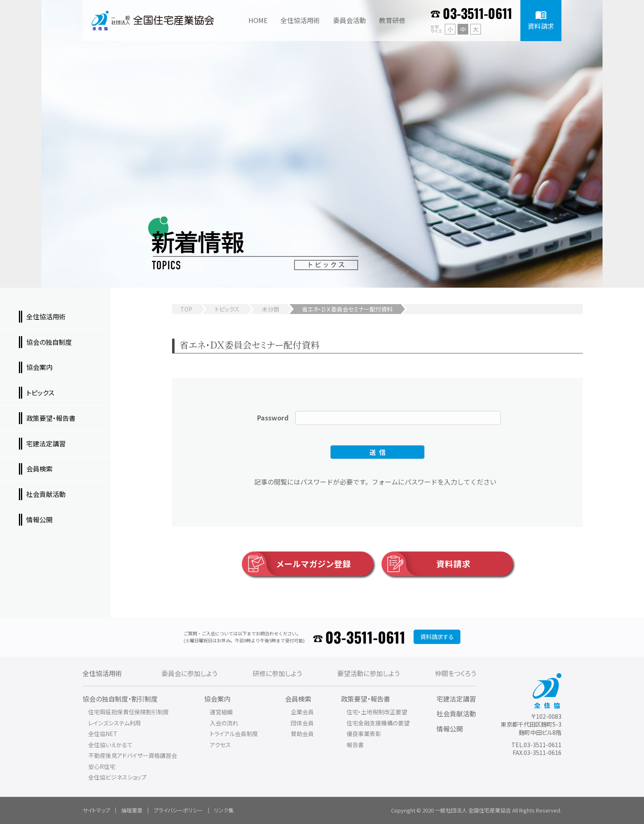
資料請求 (426, 564)
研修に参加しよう (277, 673)
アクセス (220, 745)
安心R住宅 (102, 766)
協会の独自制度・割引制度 (120, 699)
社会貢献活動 (456, 713)
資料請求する (437, 637)
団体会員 (302, 723)
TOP (186, 309)
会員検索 (298, 699)
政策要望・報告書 (366, 699)
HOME (258, 20)
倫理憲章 (132, 810)
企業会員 (302, 712)
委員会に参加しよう (189, 673)
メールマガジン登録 (297, 564)
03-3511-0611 (477, 13)
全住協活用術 (102, 673)
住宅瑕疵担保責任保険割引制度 (129, 712)
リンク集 (224, 810)
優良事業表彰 (364, 734)
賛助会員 (302, 734)
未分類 (271, 309)
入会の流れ (224, 723)
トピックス (227, 309)
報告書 (355, 745)
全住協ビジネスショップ (117, 777)
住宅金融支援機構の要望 (378, 723)
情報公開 (450, 729)
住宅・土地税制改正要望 (377, 712)
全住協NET (103, 734)
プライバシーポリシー (178, 810)
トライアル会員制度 (234, 734)
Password (273, 418)
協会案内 (217, 699)
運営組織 (221, 712)
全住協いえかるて (110, 745)
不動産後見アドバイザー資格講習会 (133, 755)
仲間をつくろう (455, 673)
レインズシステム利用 (115, 723)
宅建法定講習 (456, 699)
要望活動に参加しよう (368, 673)
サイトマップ (96, 810)
